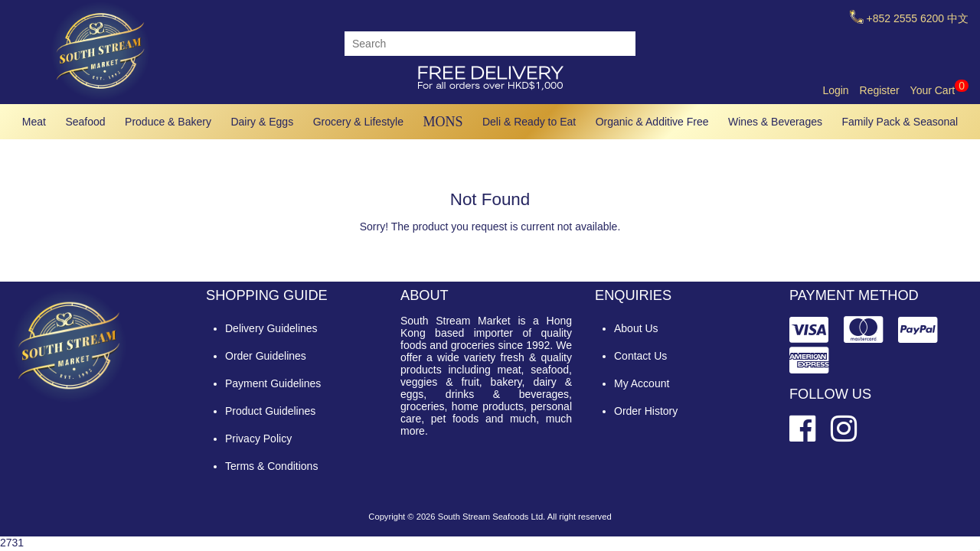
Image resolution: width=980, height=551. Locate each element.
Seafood (85, 122)
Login (835, 90)
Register (880, 90)
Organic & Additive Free (652, 122)
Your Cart (939, 90)
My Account (642, 383)
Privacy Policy (258, 439)
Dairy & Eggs (262, 122)
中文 (958, 18)
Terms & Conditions (271, 466)
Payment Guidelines (273, 383)
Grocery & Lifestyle (358, 122)
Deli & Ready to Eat (529, 122)
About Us (636, 328)
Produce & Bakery (168, 122)
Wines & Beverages (775, 122)
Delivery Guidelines (271, 328)
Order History (646, 411)
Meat (34, 122)
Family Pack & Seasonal (900, 122)
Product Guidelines (270, 411)
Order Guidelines (266, 356)
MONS (443, 122)
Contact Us (640, 356)
